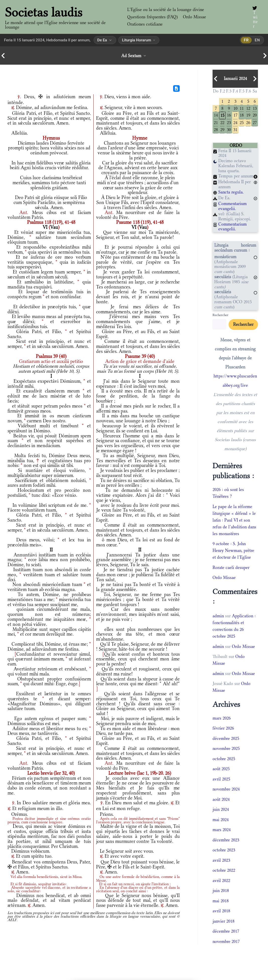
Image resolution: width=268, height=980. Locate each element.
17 (235, 115)
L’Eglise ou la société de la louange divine (166, 10)
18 (242, 115)
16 (229, 115)
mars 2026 (222, 718)
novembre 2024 (226, 789)
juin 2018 (221, 891)
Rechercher (220, 315)
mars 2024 (222, 830)
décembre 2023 (226, 840)
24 (235, 122)
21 (216, 122)
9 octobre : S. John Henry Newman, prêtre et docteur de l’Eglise (233, 550)
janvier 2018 (223, 921)
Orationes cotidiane (145, 24)
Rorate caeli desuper (231, 567)
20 (255, 115)
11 (242, 108)
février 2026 (223, 728)
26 (248, 122)
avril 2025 (221, 779)
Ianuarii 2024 (235, 79)
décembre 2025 (226, 738)
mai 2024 (221, 819)
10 (235, 108)
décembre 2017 (226, 931)
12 (248, 108)
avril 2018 (221, 911)
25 (242, 122)
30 (229, 129)
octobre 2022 (224, 870)
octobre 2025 (224, 758)
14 (216, 115)
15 (222, 115)
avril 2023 (221, 860)
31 (235, 129)
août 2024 (221, 799)
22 (222, 122)
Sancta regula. (231, 192)
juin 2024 (221, 809)
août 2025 (221, 769)
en (257, 40)
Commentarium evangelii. (232, 206)
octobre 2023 (224, 850)
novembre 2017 (226, 941)
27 (255, 122)
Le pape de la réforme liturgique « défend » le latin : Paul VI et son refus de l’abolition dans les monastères (234, 520)
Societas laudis (44, 12)
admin (218, 616)
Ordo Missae (194, 17)
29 (222, 129)
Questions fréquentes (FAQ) (152, 17)
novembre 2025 (226, 748)
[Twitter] (255, 17)
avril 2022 (221, 880)
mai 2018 (221, 901)
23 (229, 122)
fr (246, 40)
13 (255, 108)
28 (216, 129)
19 (248, 115)
